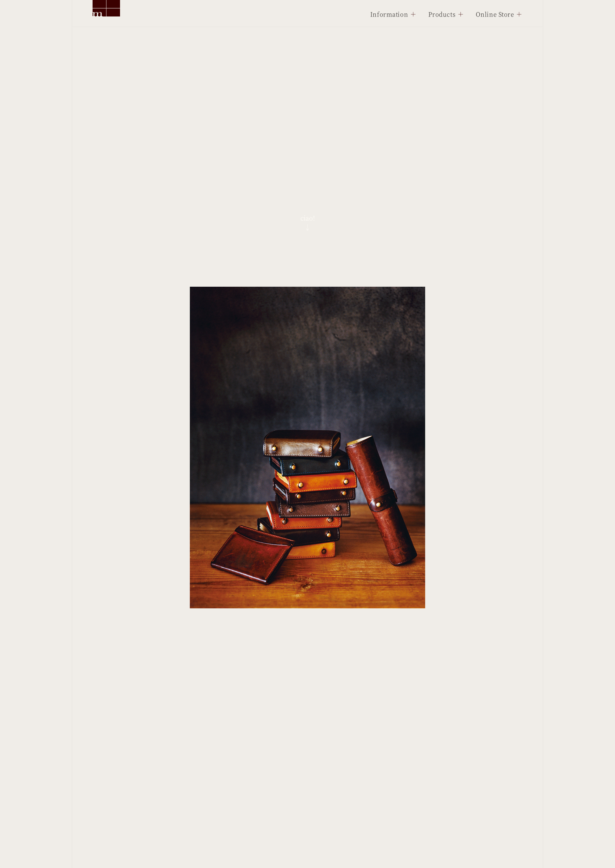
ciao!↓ (308, 223)
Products (442, 14)
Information (389, 14)
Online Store (495, 14)
